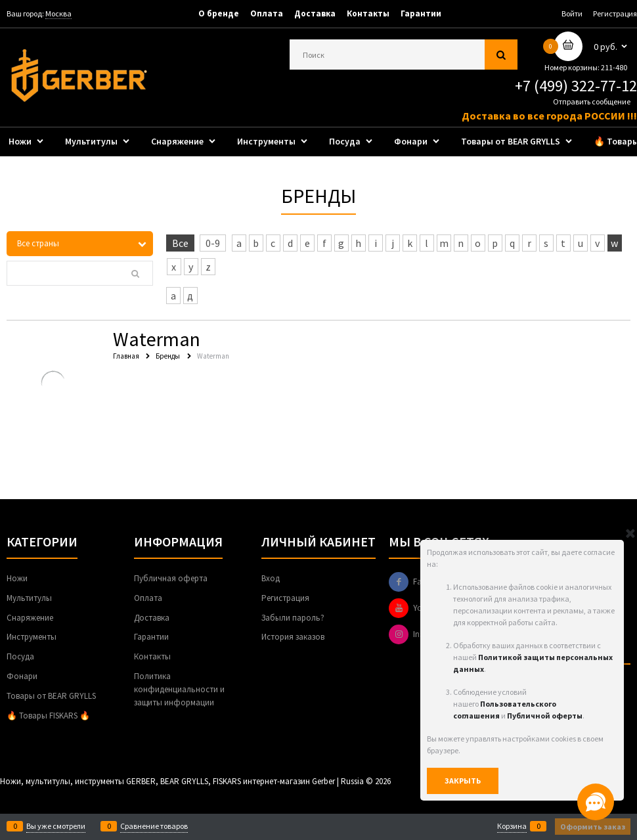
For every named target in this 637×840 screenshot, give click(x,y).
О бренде (219, 13)
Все (180, 243)
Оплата (267, 13)
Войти (572, 13)
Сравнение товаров (154, 826)
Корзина (512, 826)
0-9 (213, 243)
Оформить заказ (593, 827)
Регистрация (615, 13)
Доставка (315, 13)
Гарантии (421, 13)
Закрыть (463, 781)
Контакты (368, 13)
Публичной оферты (545, 716)
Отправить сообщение (592, 101)
